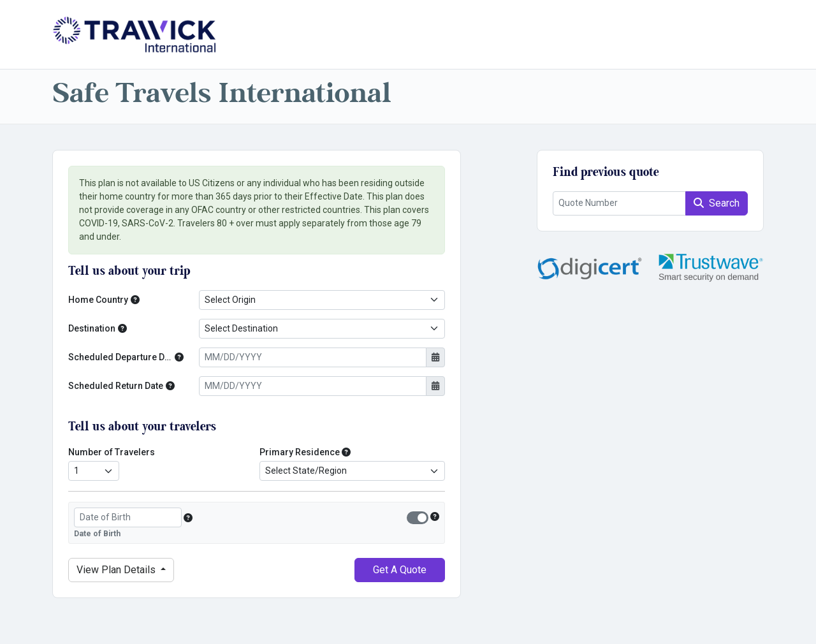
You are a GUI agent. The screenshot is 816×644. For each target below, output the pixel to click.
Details (117, 570)
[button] (135, 300)
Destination (92, 328)
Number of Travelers (112, 452)
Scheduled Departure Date (120, 357)
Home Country (98, 300)
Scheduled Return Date (116, 386)
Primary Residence (300, 452)
